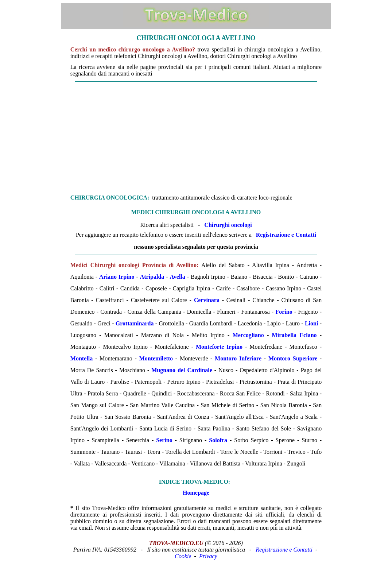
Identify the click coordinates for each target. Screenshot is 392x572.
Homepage (196, 493)
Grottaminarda (135, 323)
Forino (284, 312)
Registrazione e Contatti (286, 235)
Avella (177, 277)
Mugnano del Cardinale (182, 370)
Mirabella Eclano (294, 335)
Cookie (183, 556)
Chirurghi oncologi (228, 225)
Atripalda (152, 277)
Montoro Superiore (293, 358)
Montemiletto (156, 358)
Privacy (208, 556)
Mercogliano (248, 335)
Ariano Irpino (117, 277)
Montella (81, 358)
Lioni (311, 323)
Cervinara (207, 300)
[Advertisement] (196, 136)
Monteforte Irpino (219, 347)
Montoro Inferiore (238, 358)
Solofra (218, 440)
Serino (164, 440)
